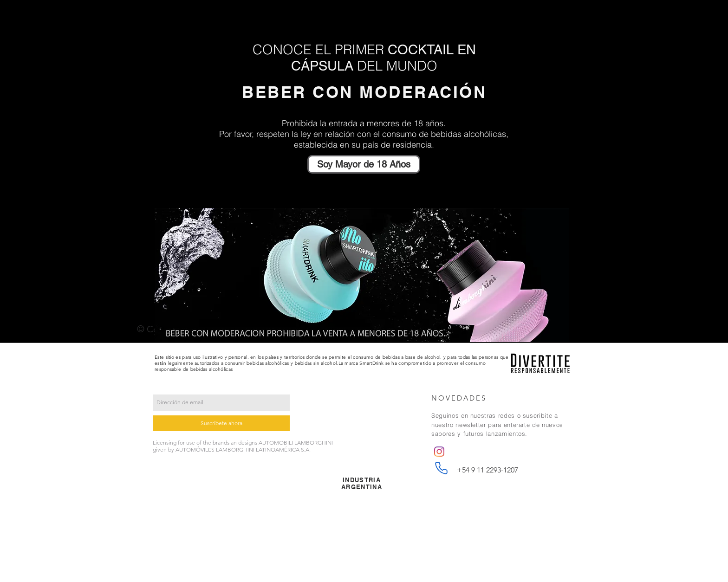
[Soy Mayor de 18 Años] (364, 164)
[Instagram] (439, 452)
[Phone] (441, 468)
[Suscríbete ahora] (221, 423)
